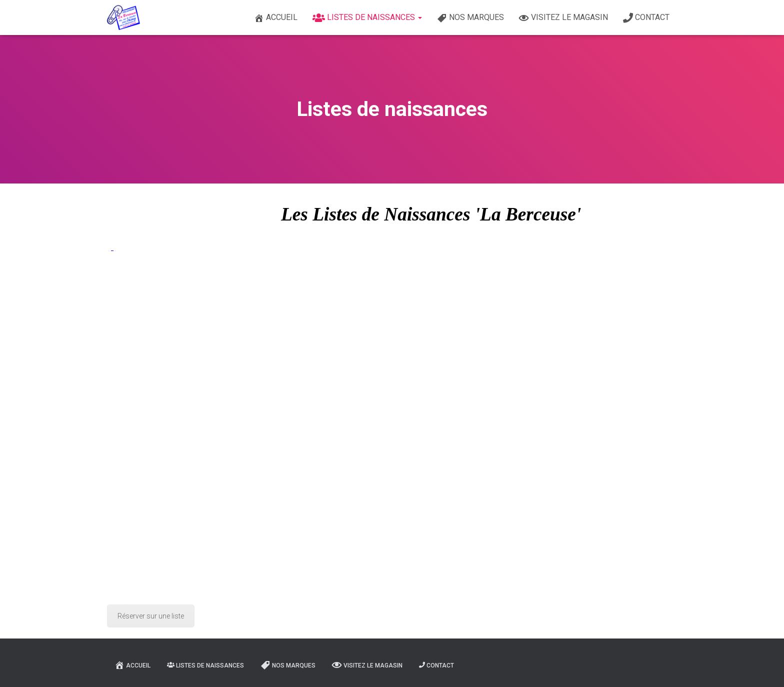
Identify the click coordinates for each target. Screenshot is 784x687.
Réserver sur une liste (151, 616)
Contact (646, 18)
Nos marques (470, 18)
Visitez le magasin (563, 18)
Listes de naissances (367, 18)
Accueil (276, 18)
